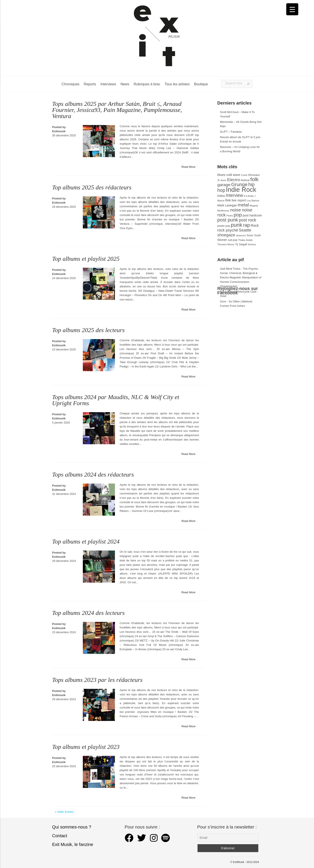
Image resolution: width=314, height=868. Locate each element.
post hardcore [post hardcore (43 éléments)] (252, 215)
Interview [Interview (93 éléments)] (234, 195)
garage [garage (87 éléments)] (224, 185)
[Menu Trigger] (292, 9)
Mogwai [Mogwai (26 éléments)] (254, 206)
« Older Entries (64, 812)
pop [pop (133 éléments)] (238, 215)
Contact (60, 836)
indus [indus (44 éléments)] (221, 196)
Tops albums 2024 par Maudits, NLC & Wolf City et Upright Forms (116, 400)
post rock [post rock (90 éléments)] (247, 220)
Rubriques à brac (147, 84)
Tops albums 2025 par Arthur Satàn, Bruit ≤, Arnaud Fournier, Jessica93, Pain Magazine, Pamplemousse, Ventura (117, 110)
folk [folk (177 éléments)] (254, 179)
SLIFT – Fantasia (231, 132)
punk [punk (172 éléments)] (236, 225)
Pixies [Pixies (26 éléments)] (230, 216)
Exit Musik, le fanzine (73, 844)
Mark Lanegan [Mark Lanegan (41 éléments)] (227, 205)
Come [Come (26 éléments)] (244, 175)
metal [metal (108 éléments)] (243, 205)
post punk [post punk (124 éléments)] (228, 220)
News (125, 84)
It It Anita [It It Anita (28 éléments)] (249, 196)
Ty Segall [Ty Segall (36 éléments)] (241, 244)
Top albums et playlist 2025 (86, 259)
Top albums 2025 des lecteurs (88, 330)
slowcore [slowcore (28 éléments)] (241, 235)
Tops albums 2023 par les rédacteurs (97, 680)
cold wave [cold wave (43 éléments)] (233, 175)
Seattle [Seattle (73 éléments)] (245, 230)
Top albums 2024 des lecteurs (88, 613)
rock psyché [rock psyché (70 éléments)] (228, 230)
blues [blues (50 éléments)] (221, 175)
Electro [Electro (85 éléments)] (233, 180)
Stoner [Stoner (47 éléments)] (222, 240)
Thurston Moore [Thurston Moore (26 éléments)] (226, 244)
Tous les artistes (177, 84)
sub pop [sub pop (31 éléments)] (232, 240)
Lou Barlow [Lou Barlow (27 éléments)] (253, 201)
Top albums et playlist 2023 (86, 747)
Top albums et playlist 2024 (86, 541)
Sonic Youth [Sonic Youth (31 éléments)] (254, 235)
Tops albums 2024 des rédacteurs (93, 474)
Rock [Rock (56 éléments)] (255, 225)
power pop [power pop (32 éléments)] (224, 226)
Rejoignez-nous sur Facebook (238, 291)
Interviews (108, 84)
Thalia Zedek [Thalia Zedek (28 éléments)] (245, 240)
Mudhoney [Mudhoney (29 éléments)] (223, 211)
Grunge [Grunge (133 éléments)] (239, 184)
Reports (90, 84)
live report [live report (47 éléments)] (239, 200)
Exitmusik (59, 131)
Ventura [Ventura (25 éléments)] (252, 244)
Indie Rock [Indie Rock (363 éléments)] (241, 190)
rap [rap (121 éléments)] (246, 225)
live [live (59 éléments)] (228, 200)
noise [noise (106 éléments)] (236, 210)
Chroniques (71, 84)
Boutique (201, 84)
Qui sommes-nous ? (72, 827)
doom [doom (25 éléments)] (223, 180)
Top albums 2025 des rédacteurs (92, 187)
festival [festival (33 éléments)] (245, 180)
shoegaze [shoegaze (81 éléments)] (226, 235)
